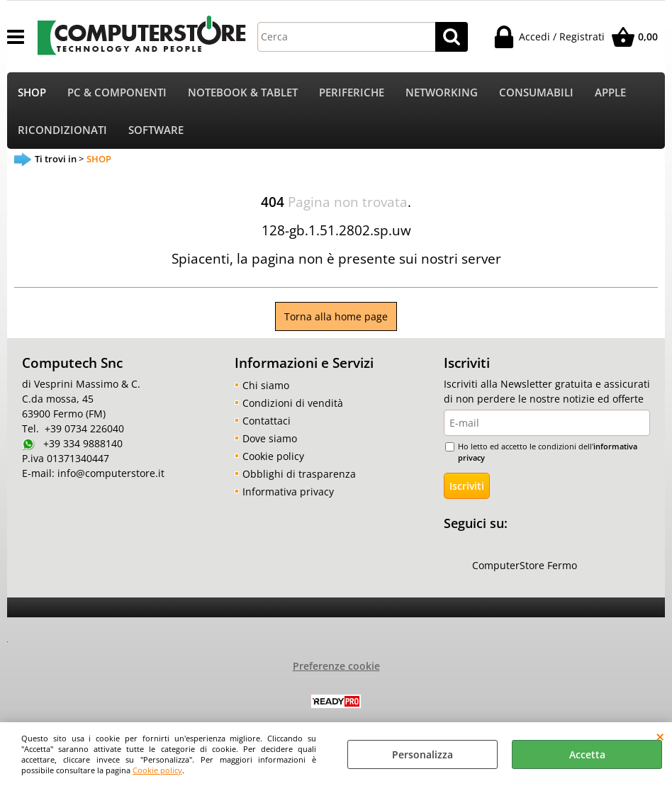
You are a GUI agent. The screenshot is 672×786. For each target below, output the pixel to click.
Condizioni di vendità (293, 403)
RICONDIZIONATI (62, 130)
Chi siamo (266, 385)
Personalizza (422, 754)
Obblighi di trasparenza (299, 474)
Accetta (587, 754)
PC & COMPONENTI (117, 92)
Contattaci (267, 421)
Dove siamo (270, 438)
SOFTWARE (156, 130)
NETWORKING (442, 92)
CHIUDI (660, 736)
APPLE (610, 92)
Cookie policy (157, 770)
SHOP (32, 92)
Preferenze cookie (336, 666)
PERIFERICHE (352, 92)
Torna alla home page (336, 316)
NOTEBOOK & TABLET (243, 92)
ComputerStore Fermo (525, 565)
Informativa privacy (288, 492)
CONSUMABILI (536, 92)
